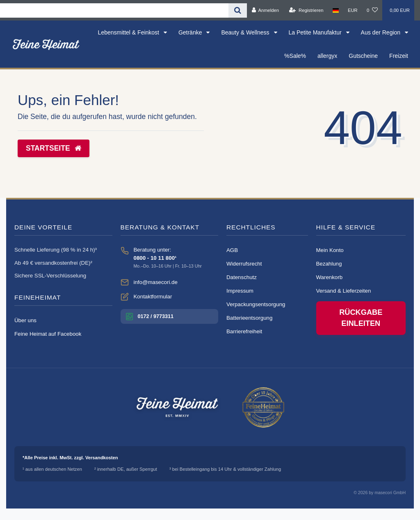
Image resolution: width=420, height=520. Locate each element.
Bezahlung (329, 264)
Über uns (25, 320)
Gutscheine (363, 56)
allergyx (327, 56)
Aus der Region (381, 32)
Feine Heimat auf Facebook (48, 334)
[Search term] (114, 10)
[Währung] (353, 10)
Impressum (240, 291)
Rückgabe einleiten (361, 318)
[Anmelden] (265, 10)
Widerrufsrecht (244, 264)
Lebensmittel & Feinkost (129, 32)
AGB (232, 250)
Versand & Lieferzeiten (344, 291)
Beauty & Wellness (246, 32)
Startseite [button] (54, 148)
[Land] (336, 10)
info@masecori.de (156, 282)
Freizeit (399, 56)
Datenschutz (242, 277)
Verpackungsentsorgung (256, 304)
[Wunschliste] (372, 10)
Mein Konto (330, 250)
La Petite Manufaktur (316, 32)
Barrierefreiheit (244, 331)
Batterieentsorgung (249, 318)
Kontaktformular (153, 297)
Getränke (191, 32)
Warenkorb (330, 277)
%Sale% (295, 56)
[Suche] (238, 10)
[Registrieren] (306, 10)
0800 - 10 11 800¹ (155, 258)
